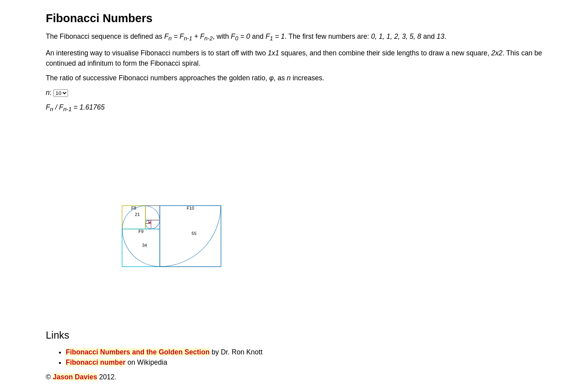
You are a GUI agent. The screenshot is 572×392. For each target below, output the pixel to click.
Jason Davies (75, 377)
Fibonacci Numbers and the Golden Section (138, 352)
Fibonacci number (96, 362)
